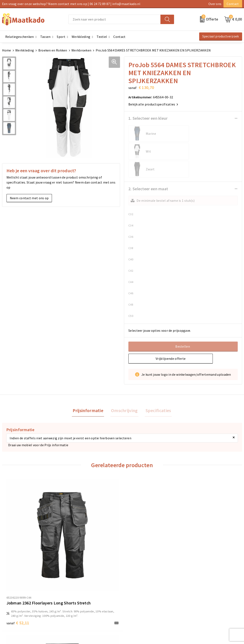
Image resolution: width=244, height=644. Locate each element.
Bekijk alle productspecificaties (153, 104)
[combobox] (114, 19)
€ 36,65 (78, 537)
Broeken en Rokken (53, 50)
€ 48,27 (198, 522)
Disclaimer (193, 605)
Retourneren (134, 599)
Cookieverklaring (198, 592)
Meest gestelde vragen (80, 592)
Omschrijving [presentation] (124, 375)
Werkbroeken (81, 50)
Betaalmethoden (137, 592)
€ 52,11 (18, 546)
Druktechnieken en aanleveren (86, 605)
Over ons (215, 4)
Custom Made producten (81, 599)
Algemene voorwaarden (203, 585)
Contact (233, 4)
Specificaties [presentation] (157, 375)
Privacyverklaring (198, 599)
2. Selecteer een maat (148, 153)
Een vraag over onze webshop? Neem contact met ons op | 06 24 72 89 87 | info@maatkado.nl (71, 4)
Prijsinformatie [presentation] (89, 375)
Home (7, 50)
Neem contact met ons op (29, 198)
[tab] (89, 375)
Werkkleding (25, 50)
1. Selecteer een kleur (148, 118)
